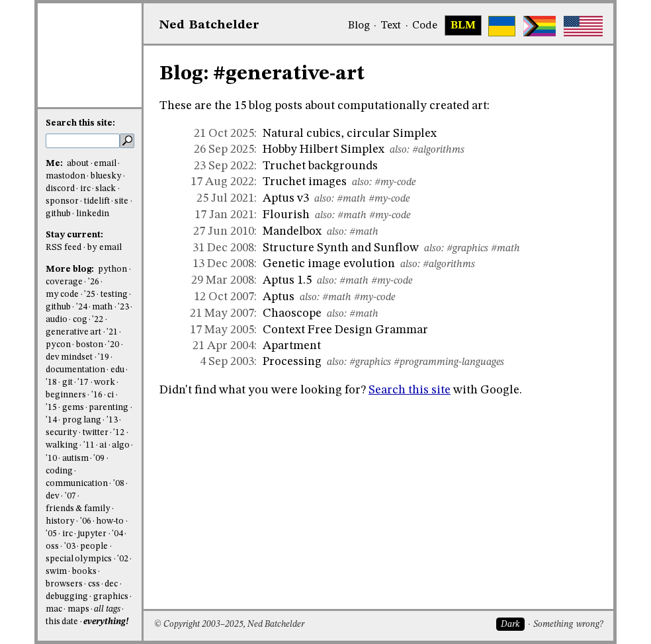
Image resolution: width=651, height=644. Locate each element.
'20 (113, 345)
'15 (51, 408)
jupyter (92, 534)
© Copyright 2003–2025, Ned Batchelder (229, 624)
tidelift (97, 201)
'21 (112, 332)
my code (62, 295)
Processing (292, 362)
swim (56, 572)
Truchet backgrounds (320, 166)
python (112, 269)
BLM (463, 26)
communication (77, 484)
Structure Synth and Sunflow (341, 248)
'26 (94, 282)
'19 (104, 357)
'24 (82, 307)
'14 (51, 420)
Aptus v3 (286, 198)
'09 (99, 459)
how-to (110, 521)
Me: (55, 164)
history (60, 521)
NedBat (209, 25)
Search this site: (80, 123)
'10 (51, 459)
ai (103, 445)
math (102, 307)
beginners (66, 395)
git (67, 382)
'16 (97, 395)
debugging (67, 597)
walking (62, 445)
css (94, 584)
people (94, 546)
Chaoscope (292, 313)
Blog (359, 26)
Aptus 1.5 (287, 280)
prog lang (82, 420)
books (84, 572)
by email (105, 248)
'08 (119, 484)
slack (106, 189)
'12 (119, 433)
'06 (86, 521)
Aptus (279, 297)
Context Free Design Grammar (345, 330)
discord (60, 189)
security (62, 433)
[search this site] (83, 141)
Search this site (410, 390)
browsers (64, 584)
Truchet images (305, 182)
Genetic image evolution (329, 264)
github (58, 214)
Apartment (292, 346)
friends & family (78, 509)
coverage (64, 282)
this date (62, 622)
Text (391, 26)
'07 (70, 496)
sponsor (62, 201)
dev (53, 496)
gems (73, 408)
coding (59, 471)
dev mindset (69, 357)
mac (54, 609)
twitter (96, 433)
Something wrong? (568, 624)
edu (117, 370)
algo (121, 445)
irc (85, 189)
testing (114, 295)
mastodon (65, 176)
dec (111, 584)
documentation (75, 370)
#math (351, 199)
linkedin (93, 214)
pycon (58, 345)
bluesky (106, 176)
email (105, 164)
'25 (90, 295)
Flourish (286, 215)
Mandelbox (292, 231)
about (78, 164)
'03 (70, 546)
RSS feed (64, 248)
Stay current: (74, 235)
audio (57, 320)
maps (78, 609)
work (105, 382)
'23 (123, 307)
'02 (123, 559)
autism (75, 459)
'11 (89, 445)
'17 (83, 382)
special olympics (79, 559)
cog (80, 320)
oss (52, 546)
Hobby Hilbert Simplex (324, 149)
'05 (51, 534)
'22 (98, 320)
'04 (117, 534)
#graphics (467, 249)
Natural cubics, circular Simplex (350, 134)
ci (110, 395)
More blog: (71, 269)
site (121, 201)
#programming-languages (449, 362)
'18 (51, 382)
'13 (112, 420)
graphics (111, 597)
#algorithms (438, 150)
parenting (108, 408)
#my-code (395, 182)
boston (90, 345)
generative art (73, 332)
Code (425, 26)
